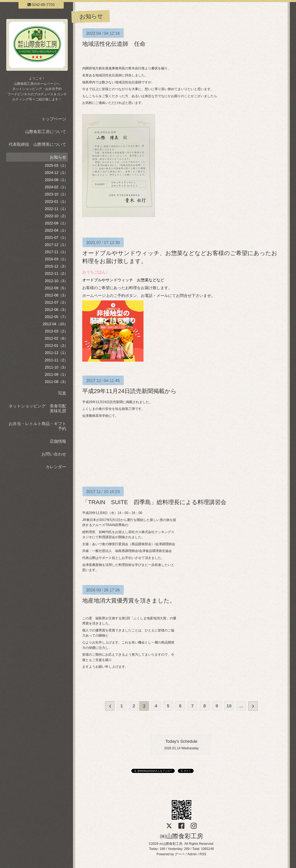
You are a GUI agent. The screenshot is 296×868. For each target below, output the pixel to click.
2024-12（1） (56, 173)
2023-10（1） (56, 194)
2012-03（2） (56, 331)
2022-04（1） (56, 230)
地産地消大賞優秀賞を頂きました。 (129, 601)
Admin (192, 854)
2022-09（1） (56, 223)
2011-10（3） (56, 367)
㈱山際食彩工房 (182, 836)
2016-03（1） (56, 259)
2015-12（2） (56, 266)
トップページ (54, 119)
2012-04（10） (55, 324)
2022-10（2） (56, 216)
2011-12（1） (56, 353)
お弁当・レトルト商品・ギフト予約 (37, 426)
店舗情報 (58, 441)
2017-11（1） (56, 252)
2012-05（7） (56, 317)
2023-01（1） (56, 202)
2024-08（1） (56, 180)
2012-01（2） (56, 346)
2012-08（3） (56, 295)
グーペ (180, 854)
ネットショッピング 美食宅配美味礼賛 (37, 408)
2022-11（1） (56, 209)
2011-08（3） (56, 382)
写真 (62, 393)
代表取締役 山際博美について (37, 144)
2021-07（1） (56, 238)
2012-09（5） (56, 288)
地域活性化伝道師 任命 (114, 44)
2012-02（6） (56, 338)
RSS (203, 854)
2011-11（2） (56, 360)
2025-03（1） (56, 166)
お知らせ (58, 157)
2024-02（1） (56, 187)
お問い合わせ (54, 454)
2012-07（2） (56, 302)
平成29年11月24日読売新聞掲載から (129, 391)
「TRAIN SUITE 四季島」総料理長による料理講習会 (154, 502)
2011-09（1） (56, 375)
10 (230, 706)
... (242, 706)
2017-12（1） (56, 245)
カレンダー (56, 467)
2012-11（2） (56, 274)
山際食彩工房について (46, 132)
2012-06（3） (56, 310)
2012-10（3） (56, 281)
